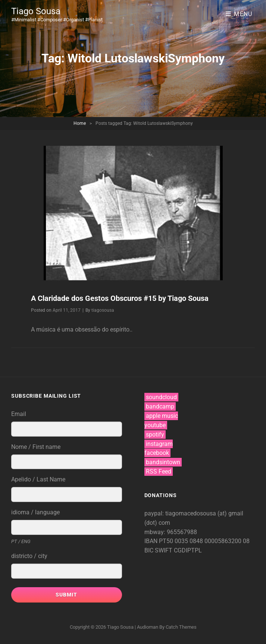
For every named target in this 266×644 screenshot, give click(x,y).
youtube (155, 425)
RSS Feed (159, 472)
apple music (162, 416)
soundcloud (161, 397)
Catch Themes (181, 627)
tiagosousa (103, 310)
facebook (157, 453)
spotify (155, 435)
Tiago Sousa (36, 11)
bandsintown (163, 462)
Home (80, 123)
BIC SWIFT (159, 550)
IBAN (152, 541)
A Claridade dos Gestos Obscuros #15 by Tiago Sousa (120, 298)
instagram (159, 444)
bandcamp (160, 406)
